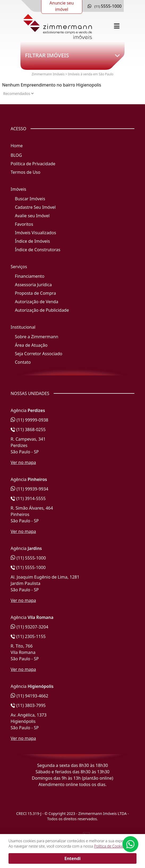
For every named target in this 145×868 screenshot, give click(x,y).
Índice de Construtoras (38, 250)
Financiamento (30, 276)
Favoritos (24, 224)
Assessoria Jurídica (33, 285)
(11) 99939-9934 (29, 489)
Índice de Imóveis (32, 241)
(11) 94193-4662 (29, 696)
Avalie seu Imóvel (32, 216)
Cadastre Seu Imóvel (35, 207)
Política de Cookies (110, 846)
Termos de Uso (25, 172)
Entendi (72, 858)
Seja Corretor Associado (39, 354)
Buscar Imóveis (30, 199)
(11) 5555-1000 (28, 558)
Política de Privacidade (33, 164)
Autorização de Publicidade (42, 310)
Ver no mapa (23, 462)
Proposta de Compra (35, 293)
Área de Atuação (31, 345)
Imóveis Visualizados (35, 233)
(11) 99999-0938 (29, 420)
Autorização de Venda (37, 302)
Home (17, 146)
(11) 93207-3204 (29, 627)
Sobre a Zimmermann (37, 337)
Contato (23, 362)
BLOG (16, 155)
